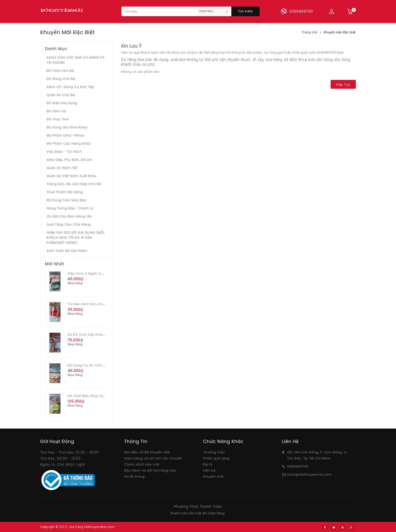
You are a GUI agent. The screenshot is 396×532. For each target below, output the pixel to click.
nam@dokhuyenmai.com (310, 474)
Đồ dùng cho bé (61, 79)
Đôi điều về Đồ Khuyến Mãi (147, 452)
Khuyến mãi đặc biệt (340, 32)
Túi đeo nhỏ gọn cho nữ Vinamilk (97, 304)
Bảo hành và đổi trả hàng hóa (150, 470)
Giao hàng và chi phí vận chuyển (153, 458)
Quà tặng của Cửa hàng (69, 224)
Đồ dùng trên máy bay (66, 200)
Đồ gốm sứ (56, 111)
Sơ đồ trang (134, 476)
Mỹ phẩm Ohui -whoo (66, 135)
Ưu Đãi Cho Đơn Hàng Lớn (69, 216)
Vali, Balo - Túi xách (64, 152)
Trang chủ (310, 32)
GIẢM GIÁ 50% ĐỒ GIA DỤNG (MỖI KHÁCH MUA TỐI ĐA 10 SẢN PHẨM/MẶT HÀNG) (75, 238)
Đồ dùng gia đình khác (67, 127)
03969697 (296, 466)
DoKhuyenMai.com (99, 527)
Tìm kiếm (245, 11)
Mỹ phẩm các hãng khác (69, 143)
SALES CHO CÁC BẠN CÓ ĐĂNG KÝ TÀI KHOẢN (76, 60)
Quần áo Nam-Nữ (62, 168)
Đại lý (208, 464)
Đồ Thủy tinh (58, 119)
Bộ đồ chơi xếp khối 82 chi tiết (95, 335)
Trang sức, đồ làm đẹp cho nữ (74, 184)
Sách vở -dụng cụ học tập (70, 87)
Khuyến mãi (213, 476)
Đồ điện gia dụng (62, 103)
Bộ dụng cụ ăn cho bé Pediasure (97, 365)
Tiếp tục (343, 85)
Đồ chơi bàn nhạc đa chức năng (97, 396)
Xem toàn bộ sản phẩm (67, 251)
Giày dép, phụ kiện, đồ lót (69, 160)
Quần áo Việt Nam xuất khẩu (72, 176)
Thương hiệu (214, 452)
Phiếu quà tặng (216, 458)
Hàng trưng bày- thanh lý (70, 208)
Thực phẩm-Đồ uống (65, 192)
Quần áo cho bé (61, 95)
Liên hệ (209, 470)
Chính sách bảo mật (142, 464)
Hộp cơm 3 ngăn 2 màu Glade (94, 273)
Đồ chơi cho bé (60, 71)
